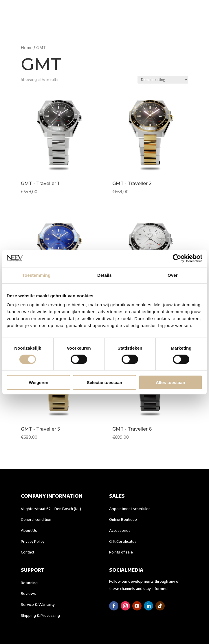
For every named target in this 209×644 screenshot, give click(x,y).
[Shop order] (163, 80)
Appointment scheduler (130, 509)
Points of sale (121, 552)
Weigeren (39, 382)
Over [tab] (173, 275)
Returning (29, 583)
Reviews (28, 593)
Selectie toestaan (105, 382)
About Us (29, 530)
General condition (36, 519)
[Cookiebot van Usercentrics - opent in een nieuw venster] (177, 258)
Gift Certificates (123, 541)
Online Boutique (123, 519)
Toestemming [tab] (36, 275)
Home (27, 47)
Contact (27, 552)
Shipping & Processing (40, 615)
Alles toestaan (170, 382)
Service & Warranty (38, 604)
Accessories (120, 530)
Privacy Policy (33, 541)
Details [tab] (104, 275)
